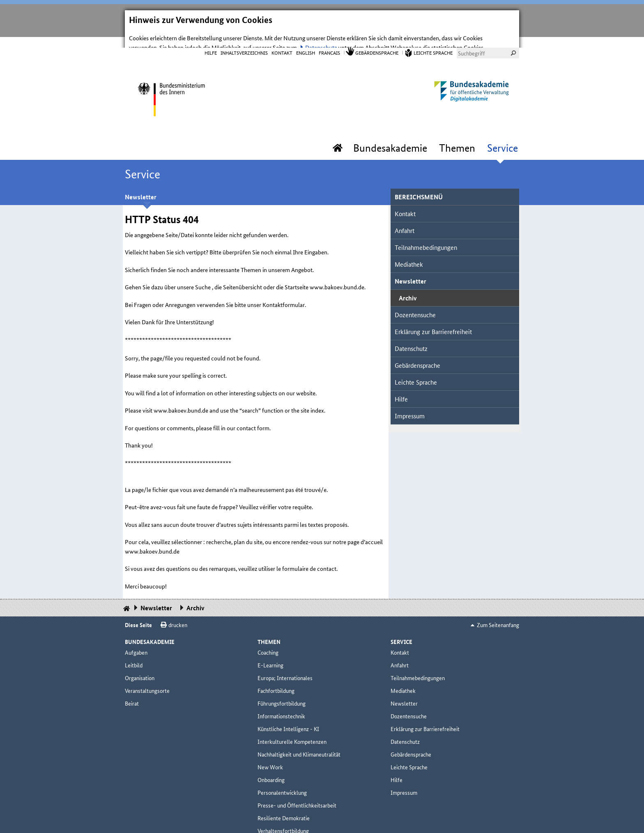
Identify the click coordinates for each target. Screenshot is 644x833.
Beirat (132, 687)
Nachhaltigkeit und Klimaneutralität (299, 738)
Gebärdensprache (377, 36)
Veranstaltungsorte (147, 674)
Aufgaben (136, 636)
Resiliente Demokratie (284, 801)
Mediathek (409, 248)
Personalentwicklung (282, 776)
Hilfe (211, 36)
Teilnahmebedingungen (426, 231)
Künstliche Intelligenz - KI (288, 712)
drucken (178, 608)
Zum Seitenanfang (498, 608)
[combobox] (488, 37)
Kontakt (282, 36)
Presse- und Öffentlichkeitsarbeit (297, 789)
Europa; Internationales (285, 661)
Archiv (408, 282)
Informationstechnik (281, 699)
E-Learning (270, 648)
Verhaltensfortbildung (283, 814)
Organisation (140, 661)
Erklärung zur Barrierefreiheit (433, 315)
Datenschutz (411, 332)
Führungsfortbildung (282, 687)
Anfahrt (405, 214)
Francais (329, 36)
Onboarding (271, 763)
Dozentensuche (415, 298)
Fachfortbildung (276, 674)
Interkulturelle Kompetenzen (292, 725)
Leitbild (134, 648)
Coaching (268, 636)
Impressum (410, 399)
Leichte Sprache (433, 36)
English (306, 36)
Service (503, 132)
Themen (457, 132)
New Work (270, 750)
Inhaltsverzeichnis (244, 36)
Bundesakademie (390, 132)
